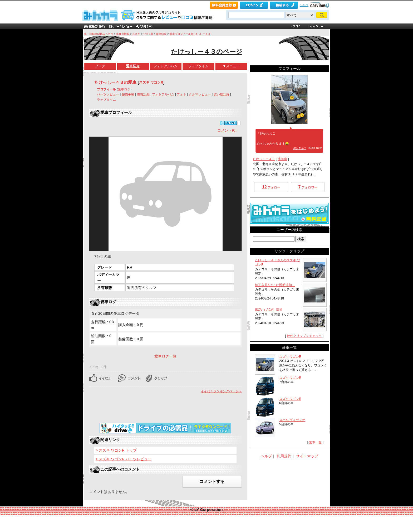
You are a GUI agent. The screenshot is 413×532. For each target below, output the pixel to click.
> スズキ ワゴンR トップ (116, 450)
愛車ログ (124, 89)
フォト (181, 94)
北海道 (282, 159)
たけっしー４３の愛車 (115, 82)
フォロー (271, 187)
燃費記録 (143, 94)
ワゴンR (148, 34)
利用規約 (284, 456)
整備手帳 (128, 94)
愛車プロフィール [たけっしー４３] (190, 34)
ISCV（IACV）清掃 (269, 310)
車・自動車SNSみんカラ (99, 34)
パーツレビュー (108, 94)
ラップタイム (198, 66)
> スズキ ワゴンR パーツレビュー (124, 459)
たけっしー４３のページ (207, 52)
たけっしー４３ (264, 159)
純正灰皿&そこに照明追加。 (275, 285)
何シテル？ (300, 148)
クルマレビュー (200, 94)
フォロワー (308, 187)
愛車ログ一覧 (165, 356)
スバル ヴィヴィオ (292, 420)
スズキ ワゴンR (151, 82)
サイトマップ (307, 456)
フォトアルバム (166, 66)
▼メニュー (231, 66)
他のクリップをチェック (304, 336)
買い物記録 (222, 94)
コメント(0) (227, 130)
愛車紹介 (161, 34)
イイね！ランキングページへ (221, 391)
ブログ (100, 66)
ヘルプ (304, 5)
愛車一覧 (315, 442)
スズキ (136, 34)
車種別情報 (123, 34)
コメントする (212, 482)
